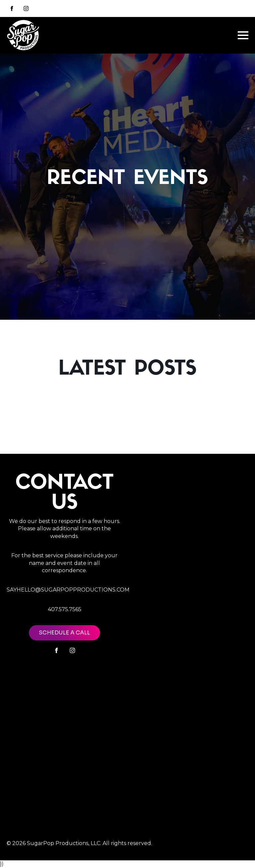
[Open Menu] (243, 35)
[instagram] (26, 8)
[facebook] (56, 650)
